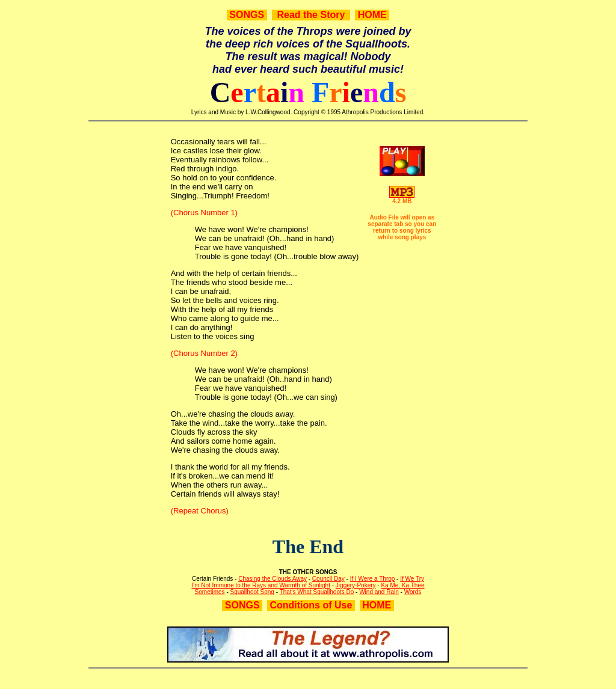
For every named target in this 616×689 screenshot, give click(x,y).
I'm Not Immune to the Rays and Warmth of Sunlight (261, 585)
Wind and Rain (379, 592)
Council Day (328, 579)
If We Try (412, 579)
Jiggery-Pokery (356, 585)
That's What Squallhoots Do (317, 592)
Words (413, 592)
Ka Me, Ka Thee (402, 585)
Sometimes (210, 592)
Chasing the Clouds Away (273, 579)
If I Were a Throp (373, 579)
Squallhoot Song (252, 592)
